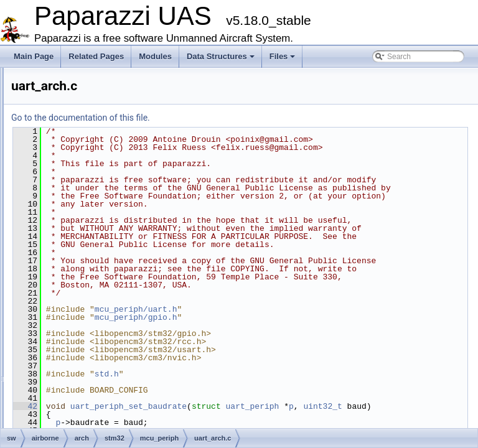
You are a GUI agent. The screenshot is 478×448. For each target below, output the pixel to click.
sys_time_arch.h (118, 240)
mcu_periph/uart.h (292, 398)
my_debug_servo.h (113, 377)
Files (283, 56)
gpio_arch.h (110, 117)
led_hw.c (96, 309)
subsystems (101, 295)
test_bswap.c (103, 391)
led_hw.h (96, 322)
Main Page (34, 56)
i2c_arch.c (108, 131)
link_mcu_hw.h (105, 336)
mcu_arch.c (100, 350)
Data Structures (221, 56)
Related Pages (96, 56)
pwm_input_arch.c (121, 158)
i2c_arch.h (108, 144)
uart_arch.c (110, 254)
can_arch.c (109, 76)
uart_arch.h (110, 268)
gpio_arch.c (110, 103)
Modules (155, 56)
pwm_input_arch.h (121, 172)
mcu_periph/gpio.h (292, 406)
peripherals (99, 281)
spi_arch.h (108, 213)
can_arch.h (109, 90)
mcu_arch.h (101, 363)
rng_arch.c (109, 185)
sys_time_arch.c (118, 226)
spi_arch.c (108, 199)
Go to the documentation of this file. (236, 118)
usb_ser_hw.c (104, 418)
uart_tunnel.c (102, 404)
